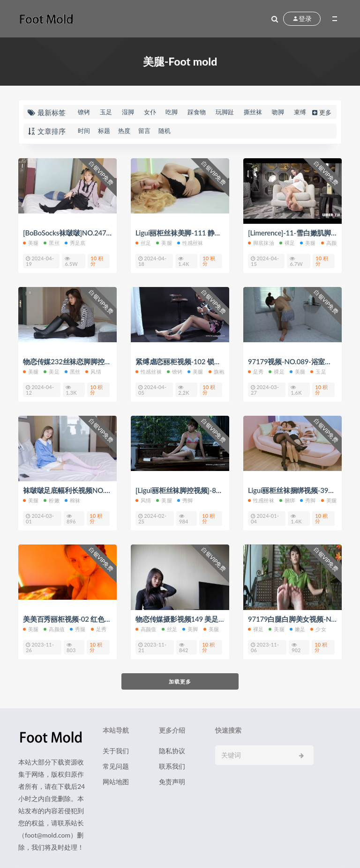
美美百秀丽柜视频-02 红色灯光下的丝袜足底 (91, 619)
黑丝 (51, 243)
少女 (318, 629)
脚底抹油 (261, 243)
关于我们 (116, 751)
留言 (144, 131)
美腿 (31, 243)
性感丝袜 (190, 243)
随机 (165, 131)
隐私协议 (172, 751)
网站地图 (116, 782)
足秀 (256, 371)
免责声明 (172, 782)
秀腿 (78, 629)
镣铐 (84, 112)
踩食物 (197, 112)
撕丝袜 (253, 112)
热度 (124, 131)
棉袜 (72, 500)
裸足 (287, 243)
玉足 (106, 112)
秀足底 (75, 243)
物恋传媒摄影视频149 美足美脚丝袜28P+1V (203, 619)
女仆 (150, 112)
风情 (93, 371)
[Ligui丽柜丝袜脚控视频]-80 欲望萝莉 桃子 (200, 490)
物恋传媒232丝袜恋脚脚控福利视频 (78, 361)
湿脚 (128, 112)
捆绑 (287, 500)
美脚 (190, 629)
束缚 (300, 112)
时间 (84, 131)
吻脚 (278, 112)
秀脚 (185, 500)
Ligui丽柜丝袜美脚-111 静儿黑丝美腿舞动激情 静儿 (214, 233)
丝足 (143, 243)
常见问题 (116, 766)
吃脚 (172, 112)
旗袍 (216, 371)
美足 (51, 371)
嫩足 (297, 629)
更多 (321, 112)
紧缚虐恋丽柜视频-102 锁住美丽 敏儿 (193, 361)
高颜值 (332, 243)
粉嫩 (51, 500)
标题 (104, 131)
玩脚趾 (225, 112)
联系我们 (172, 766)
